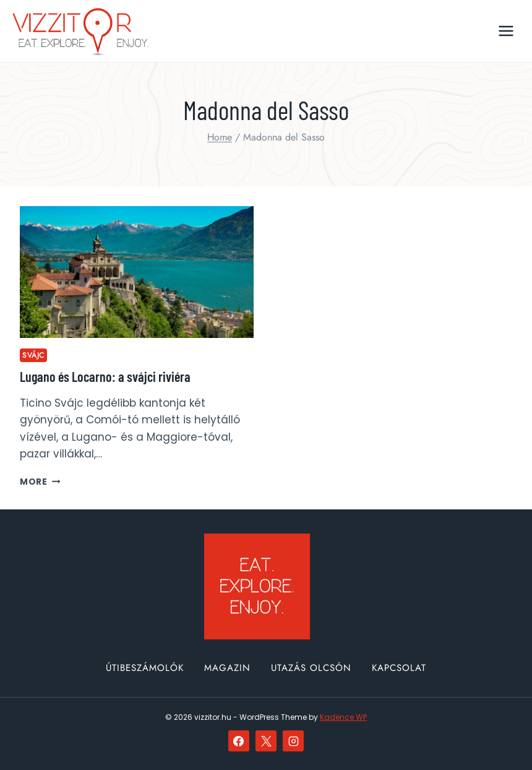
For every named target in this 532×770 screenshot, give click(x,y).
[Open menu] (506, 31)
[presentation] (137, 272)
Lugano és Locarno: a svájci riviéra (105, 376)
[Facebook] (239, 741)
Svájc (33, 355)
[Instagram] (293, 741)
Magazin (227, 668)
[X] (266, 741)
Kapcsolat (399, 668)
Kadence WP (343, 717)
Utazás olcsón (311, 668)
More (40, 482)
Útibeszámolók (145, 668)
